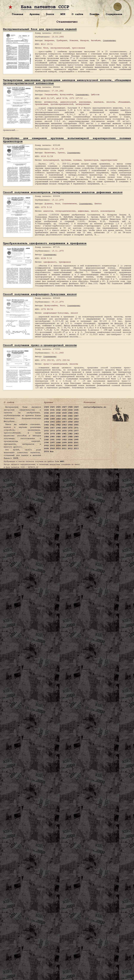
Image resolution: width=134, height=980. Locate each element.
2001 (76, 443)
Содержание (114, 14)
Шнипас (98, 204)
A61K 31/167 (47, 98)
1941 (76, 413)
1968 (58, 428)
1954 (46, 422)
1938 (58, 413)
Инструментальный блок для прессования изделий (40, 29)
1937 (52, 413)
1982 (70, 434)
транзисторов (91, 160)
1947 (76, 416)
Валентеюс (50, 153)
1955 (52, 422)
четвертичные (83, 104)
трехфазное (65, 262)
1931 (52, 410)
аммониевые (85, 102)
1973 (52, 431)
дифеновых (83, 211)
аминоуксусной (68, 102)
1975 (64, 431)
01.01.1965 (58, 353)
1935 (76, 410)
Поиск (50, 14)
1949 (52, 419)
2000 (70, 443)
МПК (63, 14)
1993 (64, 440)
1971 (76, 428)
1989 (76, 437)
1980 (58, 434)
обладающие (124, 102)
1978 (46, 434)
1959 (76, 422)
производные (42, 104)
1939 (64, 413)
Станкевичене (70, 204)
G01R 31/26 (47, 156)
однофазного (50, 262)
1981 (64, 434)
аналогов (48, 211)
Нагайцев (96, 40)
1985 (52, 437)
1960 (46, 425)
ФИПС (62, 461)
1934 (70, 410)
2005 (64, 446)
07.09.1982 (58, 91)
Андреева (49, 40)
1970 (70, 428)
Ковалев (74, 40)
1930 (46, 410)
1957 (64, 422)
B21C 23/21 (47, 44)
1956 (58, 422)
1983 (76, 434)
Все (52, 451)
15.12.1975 (58, 200)
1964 (70, 425)
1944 (58, 416)
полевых (77, 160)
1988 (70, 437)
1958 (70, 422)
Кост (58, 204)
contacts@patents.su (95, 407)
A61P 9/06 (62, 98)
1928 (70, 407)
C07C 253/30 (47, 360)
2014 (46, 451)
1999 (64, 443)
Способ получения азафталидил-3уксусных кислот (40, 294)
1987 (64, 437)
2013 (76, 449)
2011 (64, 449)
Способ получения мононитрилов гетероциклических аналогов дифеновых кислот (63, 192)
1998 (58, 443)
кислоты (111, 102)
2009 (52, 449)
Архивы (35, 14)
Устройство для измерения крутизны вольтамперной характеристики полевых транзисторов (67, 140)
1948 (46, 419)
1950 (58, 419)
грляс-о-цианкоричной (55, 364)
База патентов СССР (45, 7)
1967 (52, 428)
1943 (52, 416)
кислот (95, 211)
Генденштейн (51, 94)
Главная (17, 14)
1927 (64, 407)
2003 (52, 446)
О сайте (77, 14)
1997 (52, 443)
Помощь (95, 14)
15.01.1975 (58, 251)
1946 (70, 416)
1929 (76, 407)
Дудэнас (49, 204)
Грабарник (62, 40)
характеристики (109, 160)
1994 (70, 440)
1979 (52, 434)
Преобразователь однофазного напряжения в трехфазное (45, 243)
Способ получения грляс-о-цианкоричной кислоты (40, 345)
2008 (46, 449)
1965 (76, 425)
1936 (46, 413)
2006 (70, 446)
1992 (58, 440)
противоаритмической (62, 104)
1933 (64, 410)
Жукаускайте (67, 94)
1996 (46, 443)
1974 (58, 431)
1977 (76, 431)
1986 (58, 437)
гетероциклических (65, 211)
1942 (46, 416)
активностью (51, 102)
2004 (58, 446)
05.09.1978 (58, 149)
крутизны (66, 160)
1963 (64, 425)
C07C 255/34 (63, 360)
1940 (70, 413)
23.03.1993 (58, 37)
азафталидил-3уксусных (56, 313)
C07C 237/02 (76, 98)
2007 (76, 446)
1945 (64, 416)
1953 (76, 419)
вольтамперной (51, 160)
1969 (64, 428)
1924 (46, 407)
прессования (78, 48)
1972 (46, 431)
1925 (52, 407)
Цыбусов (95, 94)
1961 (52, 425)
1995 (76, 440)
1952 (70, 419)
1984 (46, 437)
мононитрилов (108, 211)
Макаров (84, 40)
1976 (70, 431)
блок (46, 48)
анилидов (99, 102)
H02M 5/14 (46, 258)
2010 (58, 449)
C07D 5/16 (46, 207)
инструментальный (60, 48)
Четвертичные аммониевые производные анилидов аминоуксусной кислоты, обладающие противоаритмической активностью (67, 82)
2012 (70, 449)
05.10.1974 (58, 302)
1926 (58, 407)
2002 (46, 446)
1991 (52, 440)
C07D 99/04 (47, 309)
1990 (46, 440)
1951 (64, 419)
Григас (61, 153)
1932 (58, 410)
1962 (58, 425)
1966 (46, 428)
